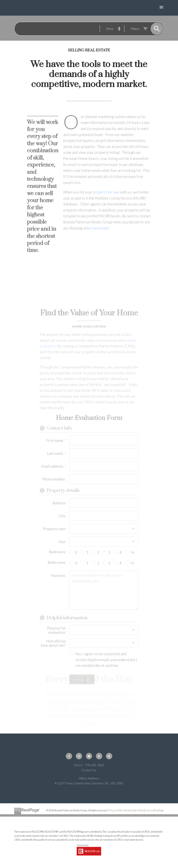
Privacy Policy (116, 810)
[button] (69, 756)
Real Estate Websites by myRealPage (144, 810)
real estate (100, 228)
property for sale (107, 192)
